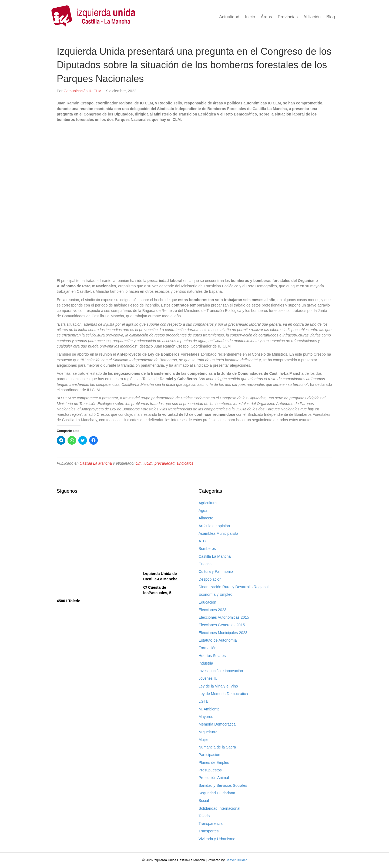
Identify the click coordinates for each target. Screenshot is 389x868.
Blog (331, 17)
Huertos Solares (212, 656)
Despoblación (210, 579)
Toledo (204, 816)
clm (139, 463)
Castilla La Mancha (96, 463)
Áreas (266, 17)
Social (204, 801)
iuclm (148, 463)
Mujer (203, 740)
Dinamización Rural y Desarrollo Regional (234, 587)
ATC (202, 541)
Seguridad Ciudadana (217, 793)
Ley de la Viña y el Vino (218, 686)
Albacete (206, 518)
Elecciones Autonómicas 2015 (224, 617)
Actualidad (229, 17)
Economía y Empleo (215, 594)
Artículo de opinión (214, 526)
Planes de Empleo (214, 763)
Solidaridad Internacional (219, 808)
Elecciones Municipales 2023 (223, 633)
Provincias (288, 17)
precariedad (165, 463)
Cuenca (205, 564)
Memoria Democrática (217, 724)
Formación (207, 648)
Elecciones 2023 (212, 610)
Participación (209, 755)
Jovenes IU (208, 678)
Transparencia (211, 823)
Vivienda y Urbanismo (217, 839)
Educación (207, 602)
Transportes (209, 831)
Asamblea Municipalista (218, 533)
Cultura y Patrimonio (216, 571)
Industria (206, 663)
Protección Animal (214, 778)
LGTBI (204, 701)
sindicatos (185, 463)
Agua (203, 510)
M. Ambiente (209, 709)
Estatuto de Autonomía (218, 640)
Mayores (206, 717)
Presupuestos (210, 770)
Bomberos (207, 549)
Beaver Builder (236, 860)
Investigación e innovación (221, 671)
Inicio (250, 17)
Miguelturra (208, 732)
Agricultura (208, 503)
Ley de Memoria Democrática (223, 694)
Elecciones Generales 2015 (222, 625)
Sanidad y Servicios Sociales (223, 785)
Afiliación (312, 17)
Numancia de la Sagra (217, 747)
